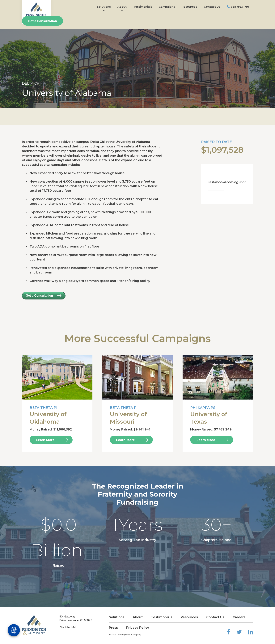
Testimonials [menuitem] (143, 7)
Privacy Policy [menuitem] (138, 628)
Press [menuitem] (113, 628)
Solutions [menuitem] (104, 7)
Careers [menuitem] (239, 617)
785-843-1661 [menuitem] (240, 7)
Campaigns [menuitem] (167, 7)
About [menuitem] (122, 7)
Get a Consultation (42, 21)
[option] (137, 68)
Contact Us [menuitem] (212, 7)
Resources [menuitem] (189, 7)
